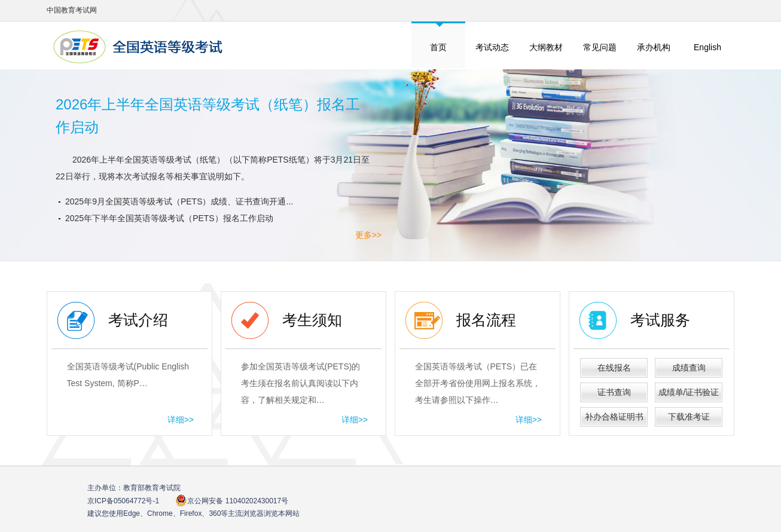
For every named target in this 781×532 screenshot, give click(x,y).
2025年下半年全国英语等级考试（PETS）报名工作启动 (169, 218)
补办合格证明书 (614, 417)
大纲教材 (546, 47)
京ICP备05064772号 (123, 501)
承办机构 (654, 47)
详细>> (181, 420)
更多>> (368, 235)
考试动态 (492, 47)
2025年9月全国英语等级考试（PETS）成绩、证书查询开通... (179, 201)
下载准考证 (689, 417)
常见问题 (600, 47)
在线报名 (614, 368)
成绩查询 (689, 368)
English (707, 47)
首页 (438, 47)
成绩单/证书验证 (689, 392)
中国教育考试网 (72, 10)
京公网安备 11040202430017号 (232, 501)
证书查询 (614, 392)
